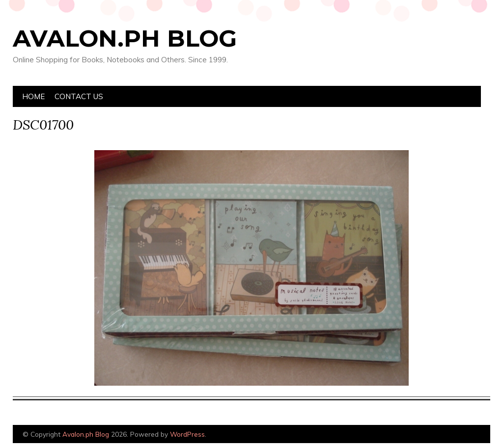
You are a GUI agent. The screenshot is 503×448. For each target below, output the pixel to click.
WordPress (187, 434)
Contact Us (79, 96)
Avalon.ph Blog (125, 38)
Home (33, 96)
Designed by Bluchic (467, 435)
